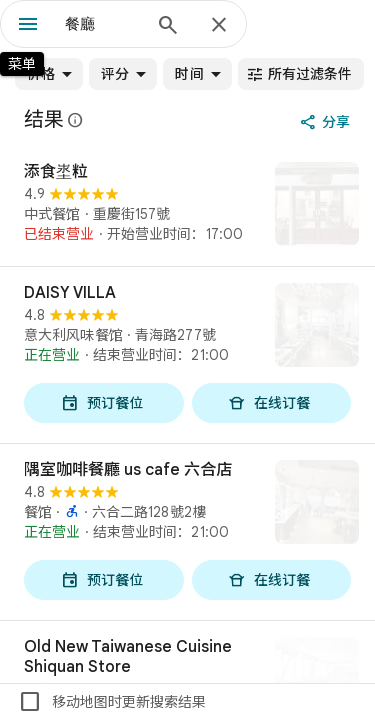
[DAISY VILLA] (187, 355)
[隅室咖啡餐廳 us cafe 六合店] (187, 532)
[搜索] (168, 27)
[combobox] (102, 24)
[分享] (327, 122)
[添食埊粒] (187, 206)
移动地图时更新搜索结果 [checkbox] (112, 702)
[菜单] (28, 26)
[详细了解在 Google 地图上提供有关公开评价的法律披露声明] (76, 120)
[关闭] (219, 26)
